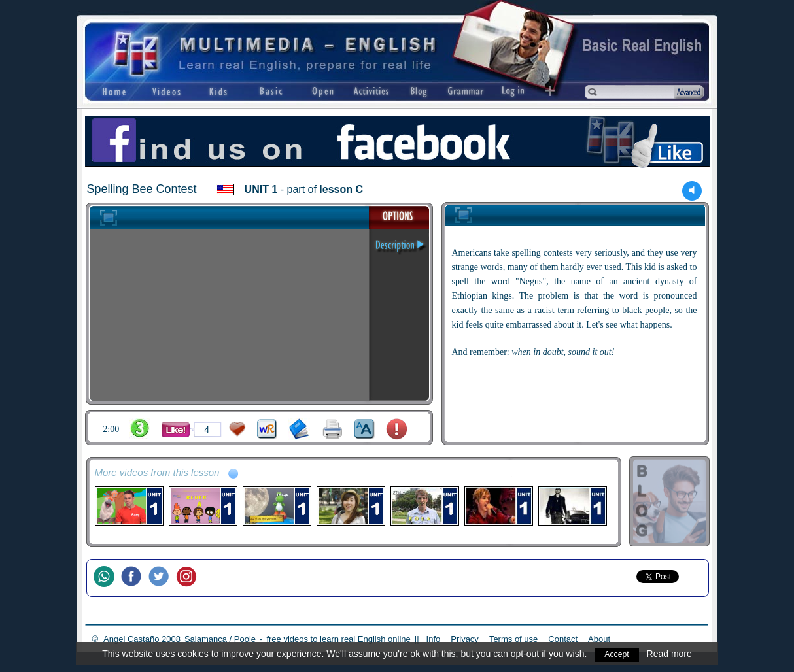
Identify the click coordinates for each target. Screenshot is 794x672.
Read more (671, 654)
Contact (563, 639)
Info (434, 639)
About (599, 639)
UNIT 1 (261, 189)
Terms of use (513, 639)
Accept (617, 654)
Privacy (465, 639)
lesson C (341, 189)
